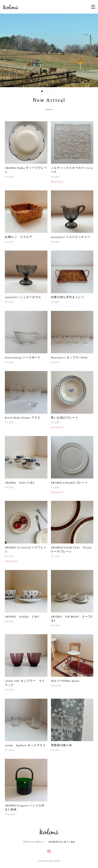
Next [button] (92, 50)
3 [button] (51, 91)
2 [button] (47, 91)
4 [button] (56, 91)
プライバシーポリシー (34, 842)
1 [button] (42, 91)
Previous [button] (6, 50)
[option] (49, 50)
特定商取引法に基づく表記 (62, 842)
